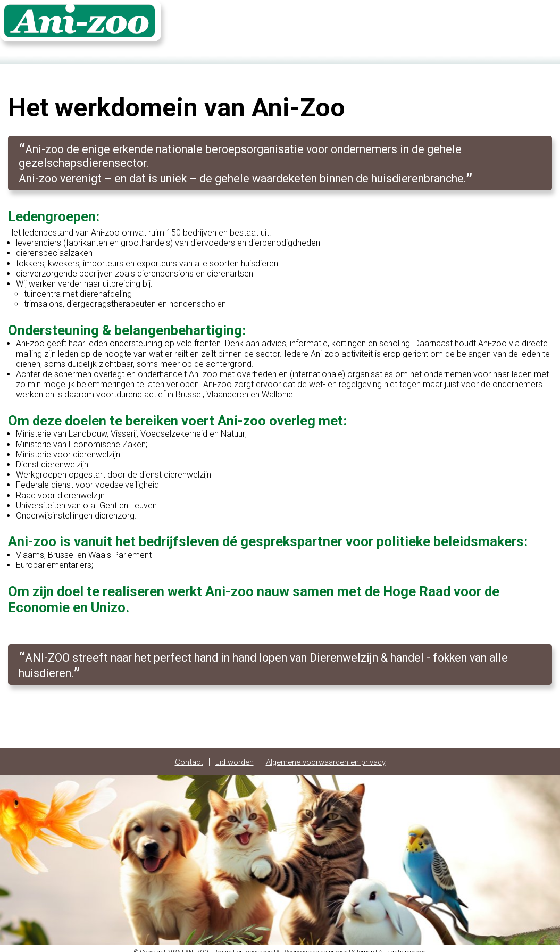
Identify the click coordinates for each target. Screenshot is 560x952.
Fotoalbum (483, 25)
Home (405, 25)
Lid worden (230, 755)
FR (547, 25)
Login (522, 25)
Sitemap (363, 945)
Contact (440, 25)
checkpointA (263, 945)
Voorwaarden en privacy (316, 945)
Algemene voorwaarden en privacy (328, 755)
